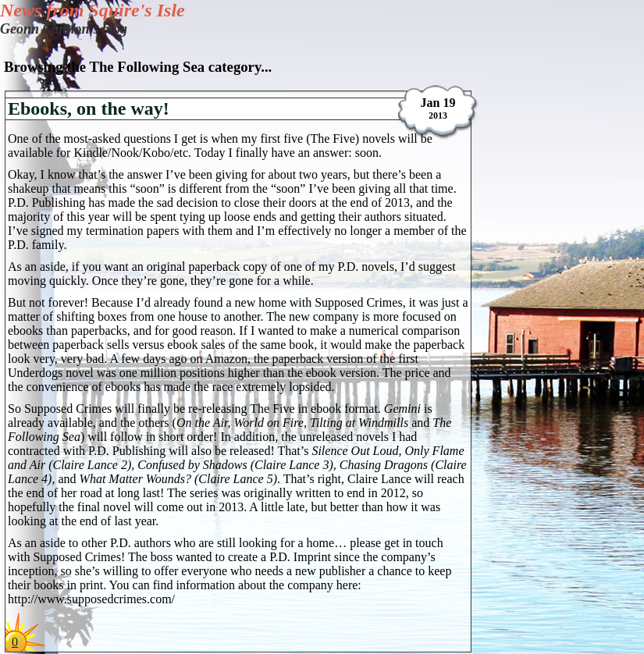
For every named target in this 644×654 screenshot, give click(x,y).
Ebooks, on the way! (89, 108)
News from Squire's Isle (93, 10)
